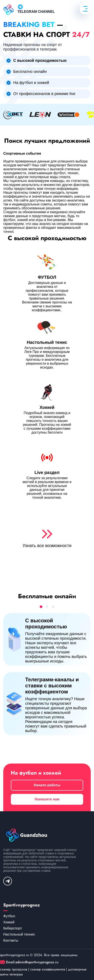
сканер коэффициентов (48, 969)
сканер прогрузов (14, 969)
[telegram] (8, 881)
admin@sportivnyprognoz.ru (37, 962)
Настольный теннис (19, 934)
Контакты (11, 940)
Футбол (9, 916)
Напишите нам (47, 799)
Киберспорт (13, 928)
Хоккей (9, 922)
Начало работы (47, 785)
